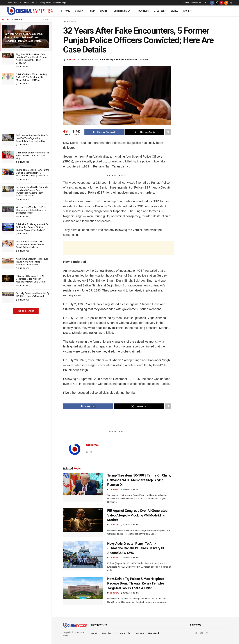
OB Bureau (71, 59)
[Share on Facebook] (104, 132)
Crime (73, 21)
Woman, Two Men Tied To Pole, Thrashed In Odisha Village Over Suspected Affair (31, 210)
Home (9, 3)
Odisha (79, 11)
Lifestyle (159, 11)
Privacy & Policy (124, 633)
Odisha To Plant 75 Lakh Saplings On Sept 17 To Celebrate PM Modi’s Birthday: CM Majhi (32, 77)
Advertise (106, 633)
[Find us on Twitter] (217, 3)
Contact (34, 3)
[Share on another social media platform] (168, 132)
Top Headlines (117, 59)
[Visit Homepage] (30, 11)
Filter (45, 20)
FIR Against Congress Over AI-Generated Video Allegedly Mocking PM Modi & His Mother (31, 279)
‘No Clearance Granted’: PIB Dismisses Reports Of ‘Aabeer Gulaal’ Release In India (30, 244)
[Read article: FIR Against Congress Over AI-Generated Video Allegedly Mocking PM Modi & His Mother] (83, 523)
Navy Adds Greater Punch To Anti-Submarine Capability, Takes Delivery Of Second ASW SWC (136, 548)
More (186, 11)
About (94, 633)
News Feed (154, 633)
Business (144, 11)
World (175, 11)
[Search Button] (231, 3)
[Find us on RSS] (226, 3)
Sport (104, 11)
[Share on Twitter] (144, 132)
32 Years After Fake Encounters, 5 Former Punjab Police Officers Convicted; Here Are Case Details (24, 37)
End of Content (26, 311)
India (92, 11)
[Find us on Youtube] (221, 3)
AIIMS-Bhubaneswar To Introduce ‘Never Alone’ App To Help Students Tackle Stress (32, 262)
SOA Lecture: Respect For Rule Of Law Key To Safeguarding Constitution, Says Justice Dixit (32, 138)
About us (17, 3)
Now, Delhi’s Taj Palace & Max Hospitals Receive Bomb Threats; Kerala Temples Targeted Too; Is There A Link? (136, 584)
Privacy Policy (45, 3)
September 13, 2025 (130, 490)
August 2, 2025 (87, 59)
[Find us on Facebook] (212, 3)
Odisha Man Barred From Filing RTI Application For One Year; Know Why (32, 155)
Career (26, 3)
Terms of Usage (59, 3)
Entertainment (123, 11)
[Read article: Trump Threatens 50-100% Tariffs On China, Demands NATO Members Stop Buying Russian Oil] (83, 487)
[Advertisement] (26, 109)
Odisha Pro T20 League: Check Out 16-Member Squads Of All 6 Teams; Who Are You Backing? (33, 227)
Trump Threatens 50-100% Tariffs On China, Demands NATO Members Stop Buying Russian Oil (32, 173)
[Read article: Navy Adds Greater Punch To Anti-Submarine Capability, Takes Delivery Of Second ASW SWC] (83, 556)
